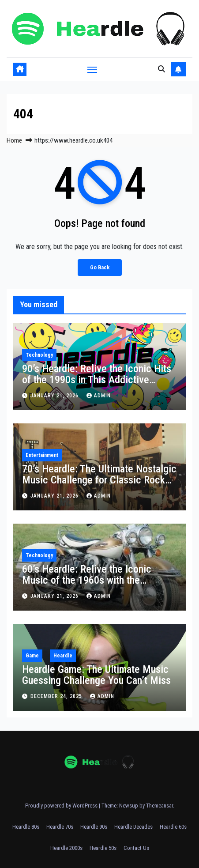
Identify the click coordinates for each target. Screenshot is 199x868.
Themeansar (160, 806)
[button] (161, 69)
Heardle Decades (133, 827)
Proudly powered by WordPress (62, 806)
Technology (39, 355)
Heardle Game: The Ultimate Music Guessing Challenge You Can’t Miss (96, 675)
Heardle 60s (173, 827)
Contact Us (136, 848)
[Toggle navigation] (92, 69)
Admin (99, 396)
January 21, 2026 (55, 396)
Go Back (100, 267)
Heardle (63, 656)
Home (14, 140)
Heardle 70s (60, 827)
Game (32, 656)
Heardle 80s (26, 827)
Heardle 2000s (66, 848)
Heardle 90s (94, 827)
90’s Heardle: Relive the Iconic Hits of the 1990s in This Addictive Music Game (97, 380)
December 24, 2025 (57, 696)
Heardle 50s (103, 848)
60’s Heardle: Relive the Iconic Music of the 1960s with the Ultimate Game (87, 580)
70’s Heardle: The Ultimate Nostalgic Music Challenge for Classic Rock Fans (99, 480)
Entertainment (42, 455)
